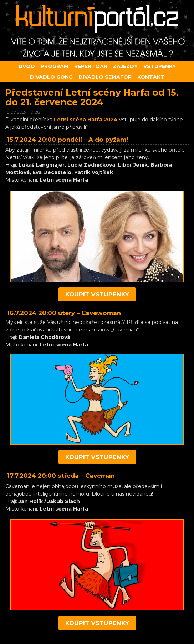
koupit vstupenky (97, 294)
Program (55, 66)
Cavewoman (101, 313)
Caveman (100, 476)
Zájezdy (125, 66)
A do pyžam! (108, 140)
